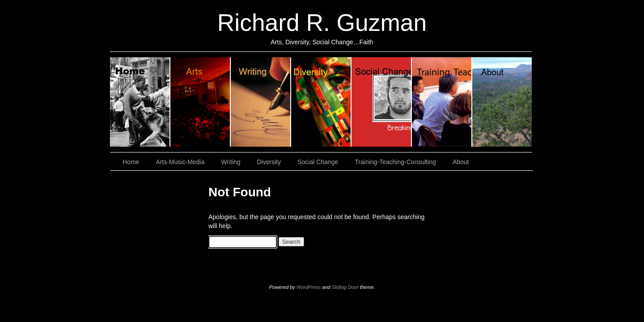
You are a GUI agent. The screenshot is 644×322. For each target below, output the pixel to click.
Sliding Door (345, 287)
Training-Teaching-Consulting (395, 162)
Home (140, 102)
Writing (261, 102)
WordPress (309, 287)
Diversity (321, 102)
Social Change (382, 102)
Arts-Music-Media (180, 162)
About (502, 102)
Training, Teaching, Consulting (442, 102)
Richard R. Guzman (322, 23)
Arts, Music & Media (201, 102)
